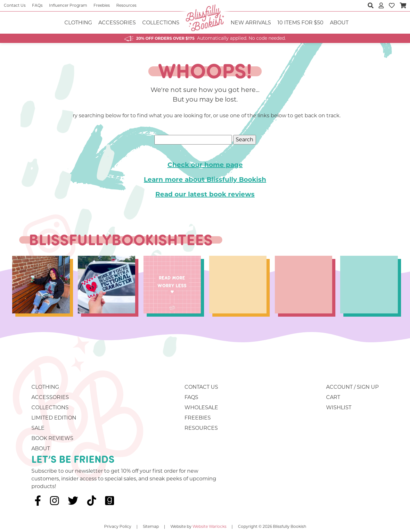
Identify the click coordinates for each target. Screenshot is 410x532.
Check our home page (205, 165)
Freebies (102, 5)
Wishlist (339, 407)
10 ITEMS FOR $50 (300, 23)
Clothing (78, 23)
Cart (333, 397)
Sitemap (151, 526)
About (339, 23)
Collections (161, 23)
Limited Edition (54, 418)
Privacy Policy (118, 526)
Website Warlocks (209, 526)
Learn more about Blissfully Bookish (205, 179)
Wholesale (201, 407)
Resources (126, 5)
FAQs (37, 5)
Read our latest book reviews (205, 194)
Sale (38, 428)
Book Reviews (52, 438)
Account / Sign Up (352, 387)
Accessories (117, 23)
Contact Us (15, 5)
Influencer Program (68, 5)
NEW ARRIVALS (251, 23)
